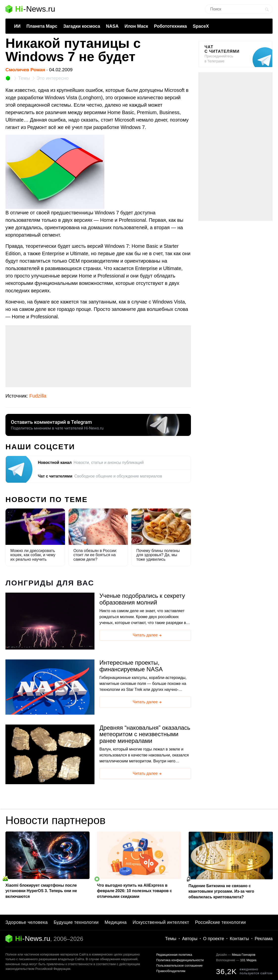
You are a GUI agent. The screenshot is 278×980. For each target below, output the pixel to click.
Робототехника (171, 26)
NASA (112, 26)
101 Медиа (248, 960)
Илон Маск (136, 26)
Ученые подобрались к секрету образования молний (142, 599)
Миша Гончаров (243, 955)
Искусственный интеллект (161, 922)
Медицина (116, 922)
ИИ (17, 26)
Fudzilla (38, 396)
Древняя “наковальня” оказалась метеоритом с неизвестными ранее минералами (145, 734)
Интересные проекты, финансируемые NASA (131, 666)
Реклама (264, 939)
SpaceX (201, 26)
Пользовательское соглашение (179, 966)
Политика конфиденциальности (180, 960)
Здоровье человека (27, 922)
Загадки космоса (82, 26)
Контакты (239, 939)
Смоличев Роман (25, 70)
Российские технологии (220, 922)
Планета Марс (42, 26)
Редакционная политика (174, 955)
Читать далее (148, 635)
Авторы (190, 939)
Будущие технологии (76, 922)
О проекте (214, 939)
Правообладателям (171, 971)
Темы (171, 939)
